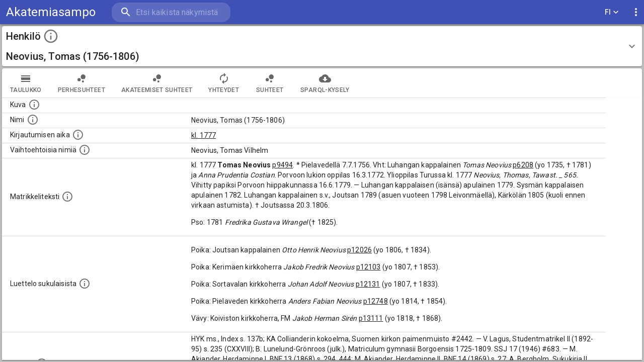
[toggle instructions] (51, 36)
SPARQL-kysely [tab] (325, 83)
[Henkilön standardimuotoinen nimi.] (33, 120)
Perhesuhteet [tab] (82, 83)
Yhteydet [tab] (224, 83)
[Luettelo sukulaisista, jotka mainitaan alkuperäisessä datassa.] (85, 284)
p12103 (369, 267)
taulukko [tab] (26, 83)
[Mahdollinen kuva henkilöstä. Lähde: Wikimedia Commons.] (34, 105)
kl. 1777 (204, 135)
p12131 (368, 284)
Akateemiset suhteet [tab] (157, 83)
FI (612, 12)
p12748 (376, 301)
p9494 (283, 165)
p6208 (523, 165)
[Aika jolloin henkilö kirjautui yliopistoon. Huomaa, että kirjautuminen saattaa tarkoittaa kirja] (78, 135)
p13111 (371, 318)
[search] (171, 12)
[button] (322, 46)
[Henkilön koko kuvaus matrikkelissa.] (67, 197)
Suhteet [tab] (270, 83)
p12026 (359, 250)
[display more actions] (636, 12)
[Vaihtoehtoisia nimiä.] (85, 150)
